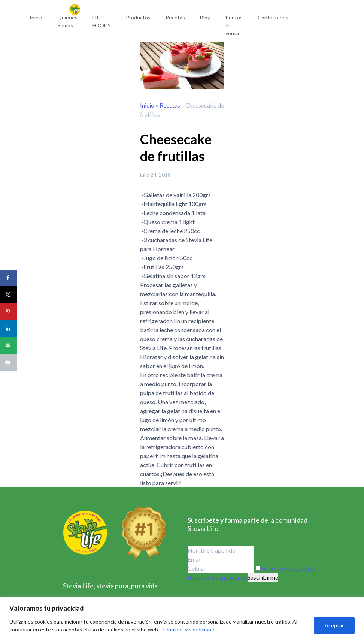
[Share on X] (8, 295)
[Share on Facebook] (8, 278)
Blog (205, 17)
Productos (138, 17)
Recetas (175, 17)
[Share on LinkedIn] (8, 329)
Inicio (36, 17)
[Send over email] (8, 345)
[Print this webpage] (8, 362)
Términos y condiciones (189, 629)
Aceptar (334, 625)
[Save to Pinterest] (8, 312)
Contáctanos (273, 17)
